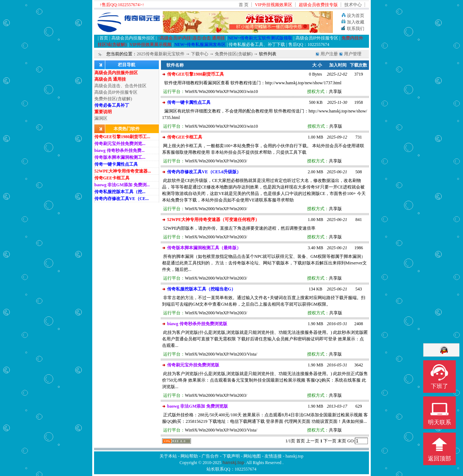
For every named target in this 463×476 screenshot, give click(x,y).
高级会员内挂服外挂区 (134, 38)
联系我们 (356, 29)
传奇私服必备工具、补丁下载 (257, 44)
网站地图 (252, 456)
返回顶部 (439, 458)
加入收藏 (356, 22)
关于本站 (168, 456)
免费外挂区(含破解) (234, 54)
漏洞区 (101, 118)
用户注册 (329, 54)
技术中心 (353, 5)
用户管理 (353, 54)
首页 (104, 38)
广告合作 (210, 456)
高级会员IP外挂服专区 (317, 38)
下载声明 (231, 456)
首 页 (244, 5)
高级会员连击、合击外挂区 (120, 86)
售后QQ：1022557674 (309, 44)
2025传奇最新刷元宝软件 (161, 54)
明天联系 (439, 422)
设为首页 (356, 16)
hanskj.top (294, 456)
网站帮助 (189, 456)
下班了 (439, 386)
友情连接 (273, 456)
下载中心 (200, 54)
